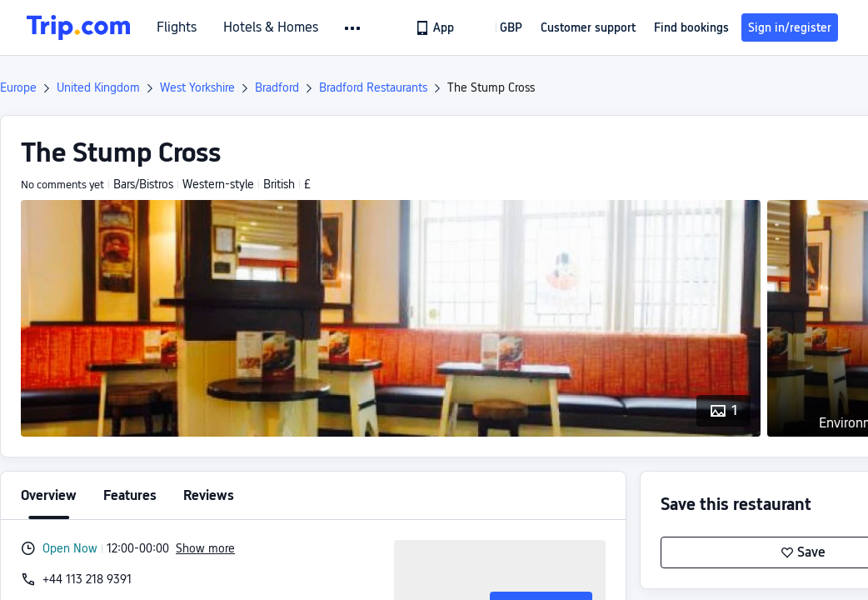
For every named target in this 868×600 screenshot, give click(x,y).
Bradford (277, 87)
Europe (18, 87)
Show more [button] (205, 548)
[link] (436, 27)
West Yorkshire (197, 87)
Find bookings (691, 27)
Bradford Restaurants (373, 87)
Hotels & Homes (271, 27)
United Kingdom (98, 87)
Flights (177, 27)
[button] (354, 28)
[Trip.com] (78, 27)
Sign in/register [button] (790, 27)
